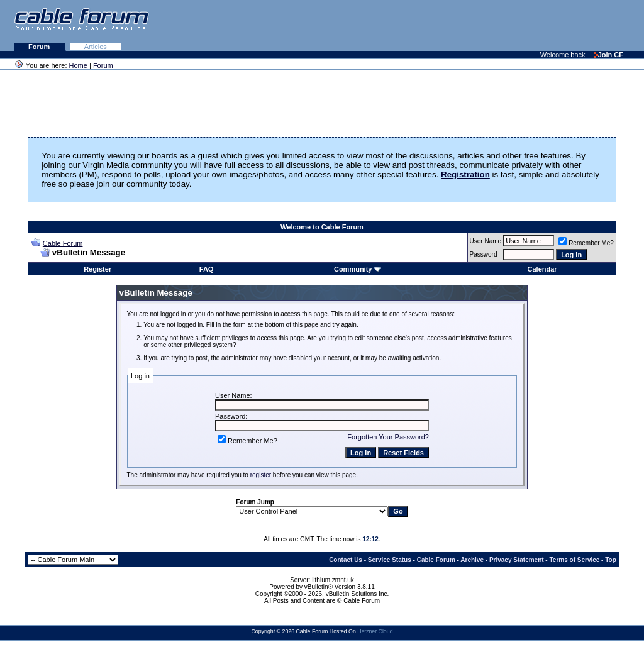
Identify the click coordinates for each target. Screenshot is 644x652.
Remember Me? (586, 243)
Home (78, 65)
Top (611, 560)
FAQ (207, 269)
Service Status (390, 560)
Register (97, 269)
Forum (40, 47)
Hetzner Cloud (375, 631)
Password (484, 254)
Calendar (542, 269)
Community (358, 269)
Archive (472, 560)
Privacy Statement (517, 560)
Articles (96, 47)
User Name (486, 241)
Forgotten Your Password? (388, 437)
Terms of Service (574, 560)
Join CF (609, 55)
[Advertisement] (491, 25)
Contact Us (346, 560)
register (261, 475)
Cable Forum (63, 243)
